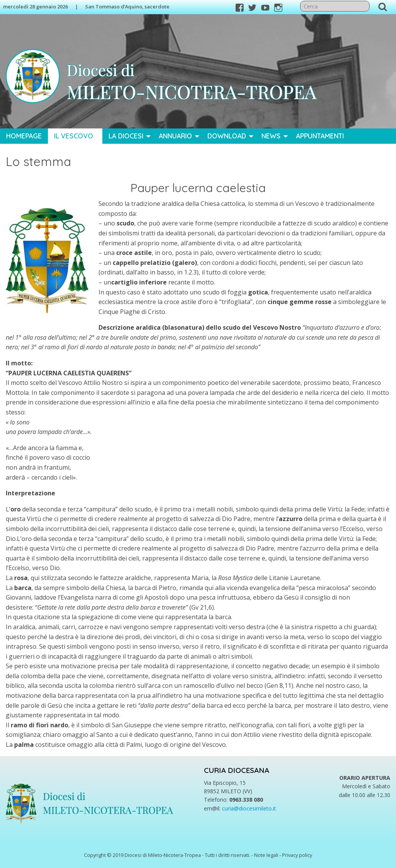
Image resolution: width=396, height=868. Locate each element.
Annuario (175, 136)
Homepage (24, 136)
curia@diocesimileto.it (249, 808)
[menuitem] (24, 136)
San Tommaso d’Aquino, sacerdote (127, 7)
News (271, 136)
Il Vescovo (74, 136)
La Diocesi (126, 136)
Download (227, 136)
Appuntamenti (320, 136)
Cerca (382, 7)
